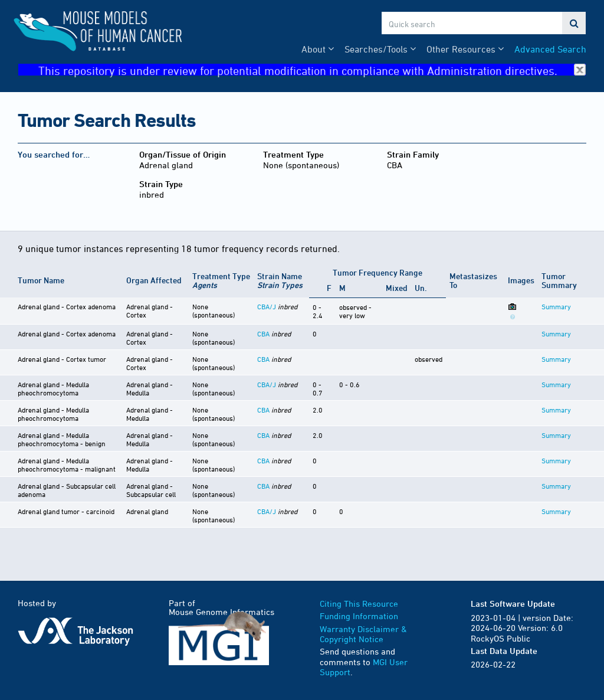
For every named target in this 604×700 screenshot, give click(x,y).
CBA (263, 333)
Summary (556, 306)
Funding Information (359, 616)
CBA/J (267, 306)
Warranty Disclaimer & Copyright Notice (363, 634)
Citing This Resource (359, 603)
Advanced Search (550, 49)
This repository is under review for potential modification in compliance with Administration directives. (312, 70)
